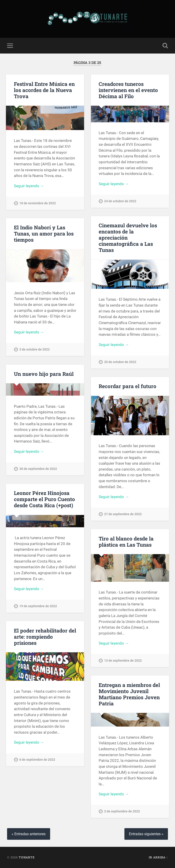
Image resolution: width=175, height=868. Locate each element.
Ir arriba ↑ (158, 857)
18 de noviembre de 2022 (38, 203)
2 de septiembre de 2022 (122, 811)
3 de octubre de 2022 (35, 350)
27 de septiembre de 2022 (123, 514)
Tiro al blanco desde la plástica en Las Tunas (126, 542)
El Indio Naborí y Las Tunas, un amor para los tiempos (44, 233)
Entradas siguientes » (146, 834)
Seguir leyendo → (29, 186)
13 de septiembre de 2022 (123, 661)
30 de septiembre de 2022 (38, 469)
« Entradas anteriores (29, 834)
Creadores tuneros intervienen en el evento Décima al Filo (128, 90)
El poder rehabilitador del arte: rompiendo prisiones (45, 637)
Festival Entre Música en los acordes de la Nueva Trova (44, 90)
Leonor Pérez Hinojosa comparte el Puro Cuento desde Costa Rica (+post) (44, 499)
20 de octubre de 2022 (120, 362)
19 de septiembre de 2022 (38, 606)
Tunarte (27, 857)
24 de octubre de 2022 (120, 201)
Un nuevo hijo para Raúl (44, 374)
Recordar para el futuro (127, 386)
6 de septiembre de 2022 (37, 760)
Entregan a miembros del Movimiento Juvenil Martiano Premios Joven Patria (129, 694)
